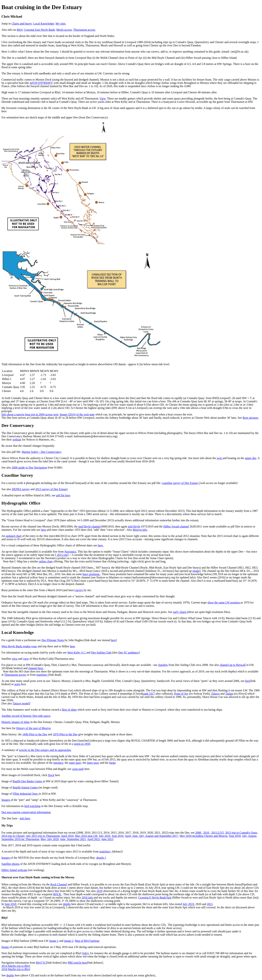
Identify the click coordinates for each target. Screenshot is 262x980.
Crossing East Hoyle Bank (39, 30)
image (196, 571)
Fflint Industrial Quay (26, 794)
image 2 (69, 941)
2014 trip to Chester (13, 836)
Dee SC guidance (128, 653)
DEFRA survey (21, 489)
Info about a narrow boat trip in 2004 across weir (30, 414)
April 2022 (94, 839)
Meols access (64, 30)
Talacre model (21, 703)
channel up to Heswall (233, 665)
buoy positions (92, 574)
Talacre (215, 694)
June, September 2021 (73, 839)
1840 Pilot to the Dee (35, 734)
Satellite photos (10, 864)
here (44, 530)
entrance (58, 763)
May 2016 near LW (86, 836)
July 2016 (105, 836)
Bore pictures (250, 418)
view (15, 659)
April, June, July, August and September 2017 (152, 836)
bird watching (32, 806)
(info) (85, 953)
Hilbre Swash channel (176, 526)
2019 (100, 891)
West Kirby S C (77, 653)
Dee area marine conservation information (26, 812)
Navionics (71, 552)
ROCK (57, 894)
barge (112, 763)
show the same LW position (224, 602)
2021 (210, 904)
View (103, 98)
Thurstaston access (84, 30)
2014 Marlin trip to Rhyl (16, 966)
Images (6, 800)
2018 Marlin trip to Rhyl (16, 969)
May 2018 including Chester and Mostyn (204, 836)
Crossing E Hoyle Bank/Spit (155, 898)
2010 (207, 833)
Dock (51, 775)
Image (5, 947)
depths (67, 904)
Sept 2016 (118, 836)
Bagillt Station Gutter (25, 787)
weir (220, 458)
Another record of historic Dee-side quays (26, 716)
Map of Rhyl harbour (87, 941)
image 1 (54, 941)
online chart (46, 561)
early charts (180, 612)
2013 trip (62, 555)
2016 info (88, 898)
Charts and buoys (22, 24)
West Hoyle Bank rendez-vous (19, 646)
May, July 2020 (50, 839)
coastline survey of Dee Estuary (181, 483)
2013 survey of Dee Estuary (52, 489)
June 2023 (107, 839)
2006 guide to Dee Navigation (29, 468)
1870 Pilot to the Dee (65, 734)
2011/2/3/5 (218, 833)
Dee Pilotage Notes (53, 640)
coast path (78, 769)
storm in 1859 (82, 744)
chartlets (163, 665)
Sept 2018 (235, 836)
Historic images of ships (16, 722)
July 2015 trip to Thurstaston (43, 836)
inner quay (93, 763)
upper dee (251, 458)
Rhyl (20, 30)
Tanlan (229, 694)
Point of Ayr (181, 694)
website (17, 440)
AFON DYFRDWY (41, 83)
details (100, 858)
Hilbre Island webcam (14, 870)
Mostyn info (140, 530)
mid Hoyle (134, 526)
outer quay (75, 763)
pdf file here (63, 495)
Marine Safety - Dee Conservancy (42, 452)
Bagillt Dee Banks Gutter (28, 781)
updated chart (14, 536)
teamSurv (42, 675)
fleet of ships (69, 710)
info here (25, 818)
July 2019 (188, 904)
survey (79, 590)
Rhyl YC (41, 963)
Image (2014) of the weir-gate (77, 414)
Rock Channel (59, 884)
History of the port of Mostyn (33, 728)
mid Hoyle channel (90, 526)
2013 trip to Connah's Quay (241, 833)
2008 (199, 833)
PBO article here (77, 963)
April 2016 (67, 836)
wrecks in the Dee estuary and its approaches (45, 750)
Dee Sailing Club (102, 653)
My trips (60, 24)
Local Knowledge (44, 24)
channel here (36, 668)
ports (17, 684)
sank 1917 (149, 694)
